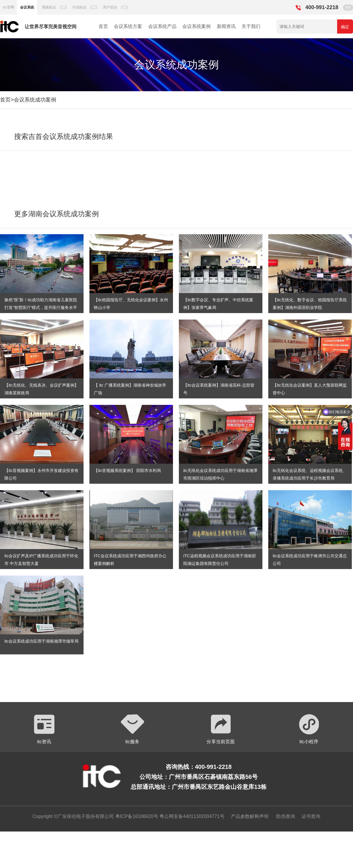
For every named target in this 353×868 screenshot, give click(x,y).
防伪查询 (286, 816)
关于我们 (251, 26)
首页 (103, 26)
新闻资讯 (226, 26)
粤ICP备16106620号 (136, 816)
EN (348, 7)
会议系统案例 (197, 26)
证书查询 (311, 816)
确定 (345, 27)
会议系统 (27, 7)
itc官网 (9, 7)
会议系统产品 (162, 26)
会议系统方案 (128, 26)
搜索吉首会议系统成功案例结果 (64, 136)
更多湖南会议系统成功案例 (56, 214)
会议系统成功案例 (35, 100)
